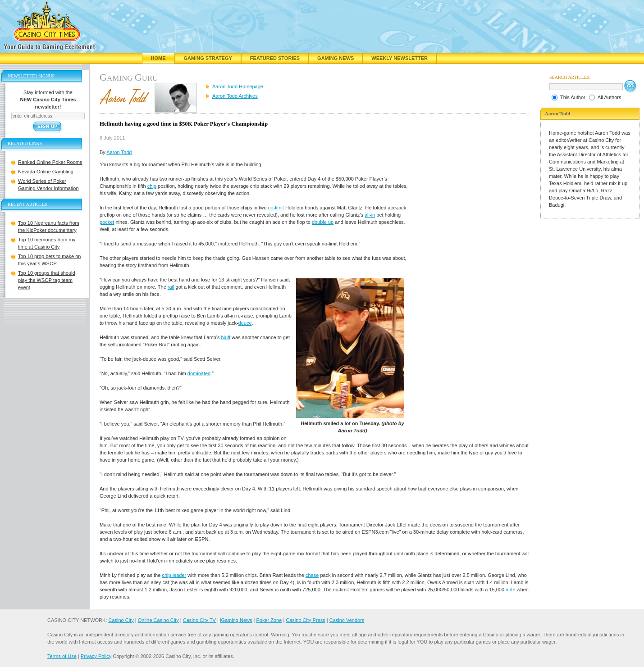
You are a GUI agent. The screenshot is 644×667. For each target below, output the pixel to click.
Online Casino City (158, 620)
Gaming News (336, 58)
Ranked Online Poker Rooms (50, 162)
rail (171, 287)
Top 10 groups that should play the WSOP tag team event (47, 280)
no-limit (276, 208)
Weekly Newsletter (400, 58)
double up (323, 222)
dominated (199, 373)
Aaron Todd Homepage (238, 86)
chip (152, 186)
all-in (370, 215)
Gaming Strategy (208, 58)
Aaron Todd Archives (235, 96)
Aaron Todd (119, 152)
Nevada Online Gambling (46, 172)
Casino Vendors (347, 620)
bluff (226, 337)
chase (312, 575)
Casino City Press (305, 620)
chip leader (174, 575)
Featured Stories (275, 58)
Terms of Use (62, 656)
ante (510, 590)
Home (158, 58)
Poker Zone (269, 620)
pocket (107, 222)
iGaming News (236, 620)
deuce (245, 323)
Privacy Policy (96, 656)
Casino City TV (199, 620)
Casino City (121, 620)
